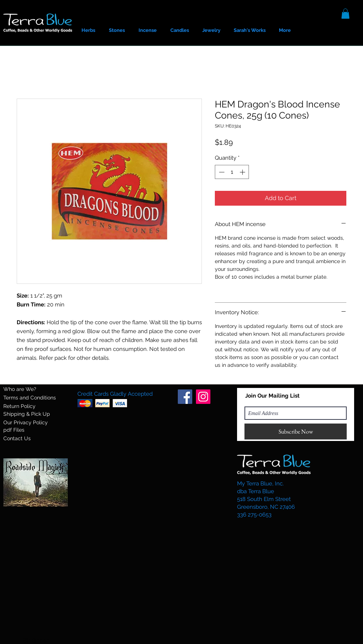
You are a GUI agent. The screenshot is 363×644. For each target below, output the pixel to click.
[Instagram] (203, 397)
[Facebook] (185, 397)
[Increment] (243, 172)
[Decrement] (221, 172)
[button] (345, 14)
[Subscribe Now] (296, 431)
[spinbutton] (232, 172)
